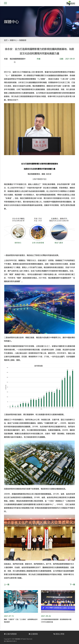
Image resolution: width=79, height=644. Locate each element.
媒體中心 (13, 40)
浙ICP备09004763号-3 (10, 641)
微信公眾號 (59, 634)
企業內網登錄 (10, 634)
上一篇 (7, 584)
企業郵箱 (33, 634)
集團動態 (23, 40)
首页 (6, 40)
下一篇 (72, 584)
